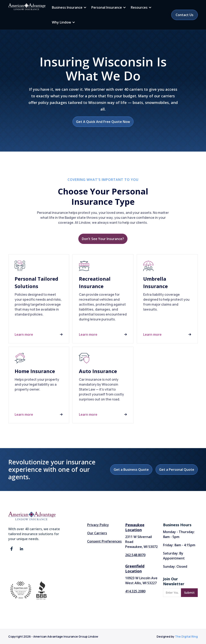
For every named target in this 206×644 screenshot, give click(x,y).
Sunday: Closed (175, 566)
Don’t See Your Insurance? (103, 239)
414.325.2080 (135, 591)
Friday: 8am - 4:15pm (179, 545)
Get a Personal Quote (177, 470)
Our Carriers (97, 533)
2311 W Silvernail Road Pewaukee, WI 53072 (141, 542)
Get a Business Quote (131, 470)
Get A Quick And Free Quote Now (103, 122)
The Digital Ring (186, 636)
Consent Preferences (104, 541)
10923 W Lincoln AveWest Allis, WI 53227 (141, 580)
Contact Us (185, 15)
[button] (68, 7)
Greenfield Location (135, 569)
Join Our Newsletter (174, 581)
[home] (27, 7)
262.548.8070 (135, 555)
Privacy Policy (98, 525)
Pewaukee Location (135, 527)
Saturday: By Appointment (174, 556)
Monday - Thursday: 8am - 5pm (179, 534)
